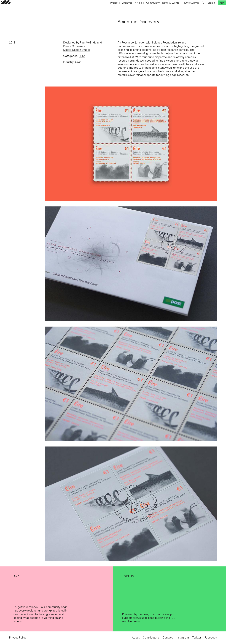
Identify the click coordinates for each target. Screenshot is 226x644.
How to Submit (181, 9)
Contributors (151, 638)
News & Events (162, 9)
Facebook (211, 638)
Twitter (197, 638)
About (136, 638)
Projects (106, 9)
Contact (168, 638)
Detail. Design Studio (77, 50)
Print (82, 56)
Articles (130, 9)
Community (144, 9)
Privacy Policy (18, 638)
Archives (118, 9)
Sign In (203, 9)
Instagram (182, 638)
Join (213, 9)
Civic (78, 62)
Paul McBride (88, 43)
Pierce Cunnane (73, 46)
